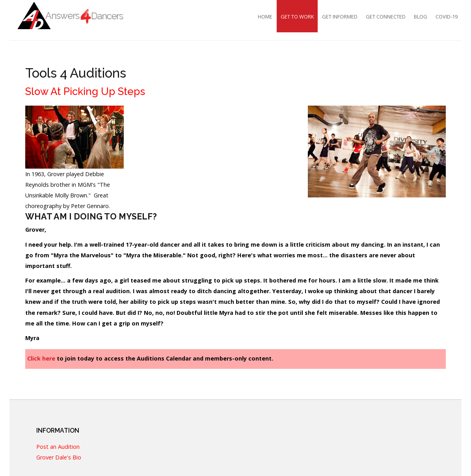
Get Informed (340, 17)
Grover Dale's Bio (59, 458)
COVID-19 (447, 17)
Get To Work (297, 17)
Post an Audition (58, 447)
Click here (41, 358)
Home (265, 17)
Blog (421, 17)
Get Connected (386, 17)
